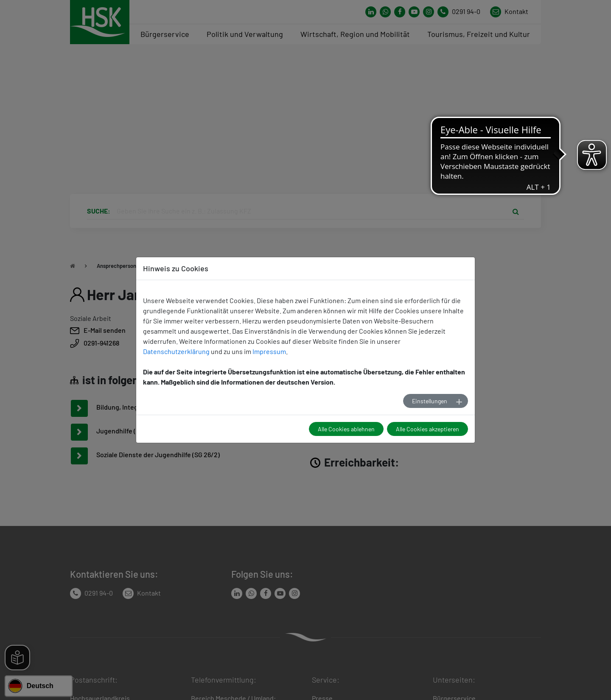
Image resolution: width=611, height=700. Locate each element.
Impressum (269, 351)
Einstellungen (430, 401)
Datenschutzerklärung (176, 351)
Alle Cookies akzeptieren (427, 429)
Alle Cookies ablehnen (346, 429)
